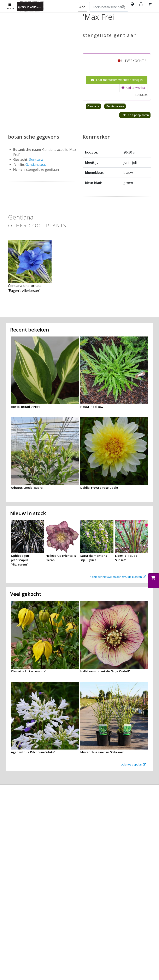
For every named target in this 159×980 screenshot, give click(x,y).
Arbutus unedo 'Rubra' (27, 488)
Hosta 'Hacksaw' (92, 407)
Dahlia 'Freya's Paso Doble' (99, 488)
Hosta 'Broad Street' (26, 407)
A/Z (82, 7)
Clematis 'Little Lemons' (28, 671)
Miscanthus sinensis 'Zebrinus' (102, 752)
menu (11, 7)
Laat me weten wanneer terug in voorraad (117, 81)
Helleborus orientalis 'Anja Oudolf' (105, 671)
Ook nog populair (133, 764)
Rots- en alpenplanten (135, 115)
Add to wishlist (133, 88)
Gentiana (93, 106)
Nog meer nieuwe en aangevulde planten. (118, 577)
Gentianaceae (115, 106)
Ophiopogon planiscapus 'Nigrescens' (20, 560)
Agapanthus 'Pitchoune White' (33, 752)
